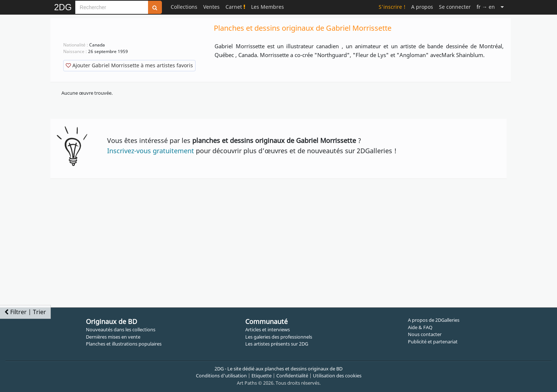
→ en (486, 7)
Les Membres (268, 7)
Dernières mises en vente (113, 337)
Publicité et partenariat (433, 342)
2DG (63, 7)
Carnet (235, 7)
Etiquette (262, 376)
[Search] (112, 7)
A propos (422, 7)
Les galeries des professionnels (279, 337)
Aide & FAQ (420, 327)
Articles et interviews (268, 329)
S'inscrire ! (392, 7)
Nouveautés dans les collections (121, 329)
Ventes (211, 7)
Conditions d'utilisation (221, 376)
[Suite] (502, 7)
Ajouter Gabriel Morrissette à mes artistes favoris (129, 65)
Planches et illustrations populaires (124, 344)
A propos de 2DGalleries (434, 320)
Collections (184, 7)
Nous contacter (425, 334)
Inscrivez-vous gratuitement (151, 151)
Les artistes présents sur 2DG (277, 344)
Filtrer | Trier (25, 312)
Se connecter (455, 7)
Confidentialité (292, 376)
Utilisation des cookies (337, 376)
